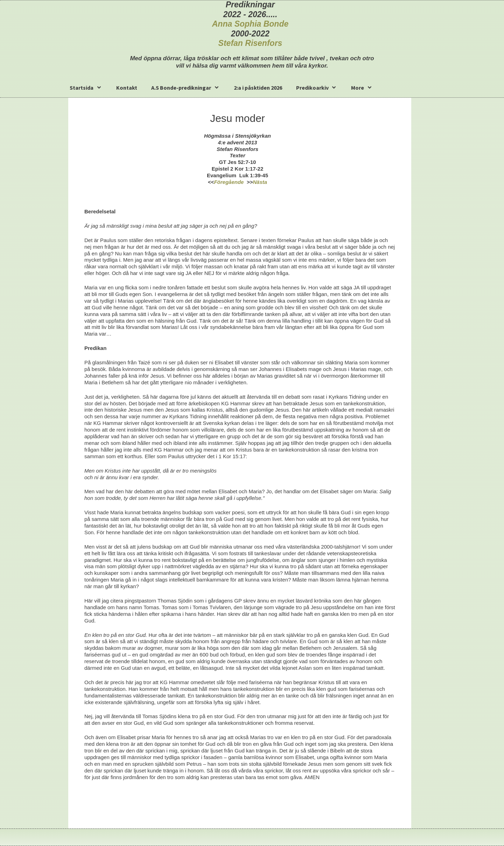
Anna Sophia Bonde (250, 24)
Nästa (260, 182)
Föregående (229, 182)
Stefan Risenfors (250, 43)
